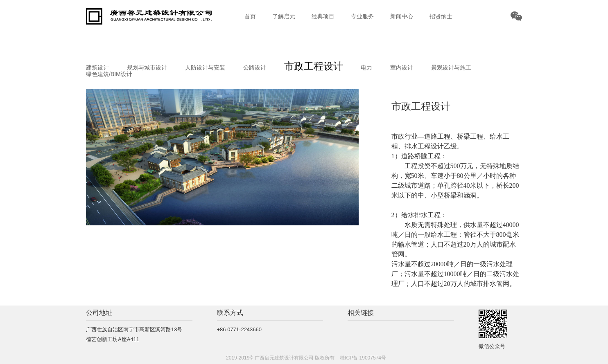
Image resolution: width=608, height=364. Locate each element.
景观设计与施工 (451, 67)
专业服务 (362, 16)
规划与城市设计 (147, 67)
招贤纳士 (441, 16)
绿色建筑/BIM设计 (109, 74)
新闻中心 (402, 16)
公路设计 (255, 67)
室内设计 (402, 67)
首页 (250, 16)
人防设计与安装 (205, 67)
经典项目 (323, 16)
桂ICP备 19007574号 (363, 358)
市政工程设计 (314, 66)
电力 (366, 67)
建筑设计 (97, 67)
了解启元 (284, 16)
